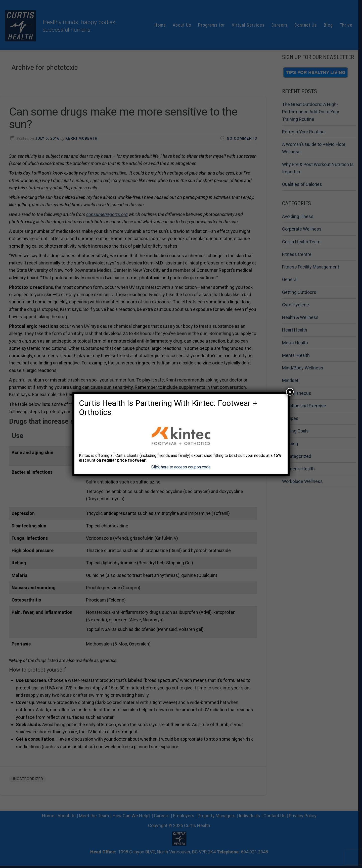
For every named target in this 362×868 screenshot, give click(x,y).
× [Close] (290, 392)
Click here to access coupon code (181, 467)
